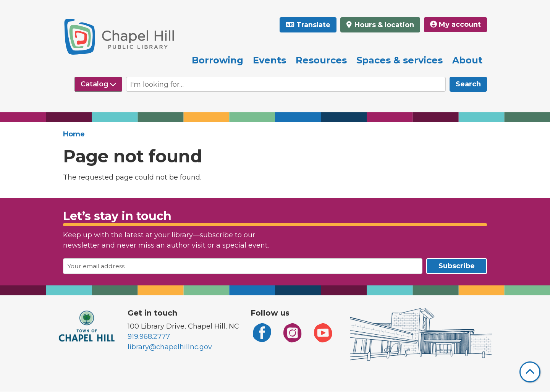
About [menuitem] (467, 60)
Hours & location (383, 25)
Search (468, 84)
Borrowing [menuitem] (218, 60)
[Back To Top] (530, 372)
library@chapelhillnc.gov (170, 347)
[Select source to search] (98, 84)
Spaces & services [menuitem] (400, 60)
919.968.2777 (149, 337)
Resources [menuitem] (321, 60)
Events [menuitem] (269, 60)
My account (455, 24)
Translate (313, 25)
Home (74, 134)
